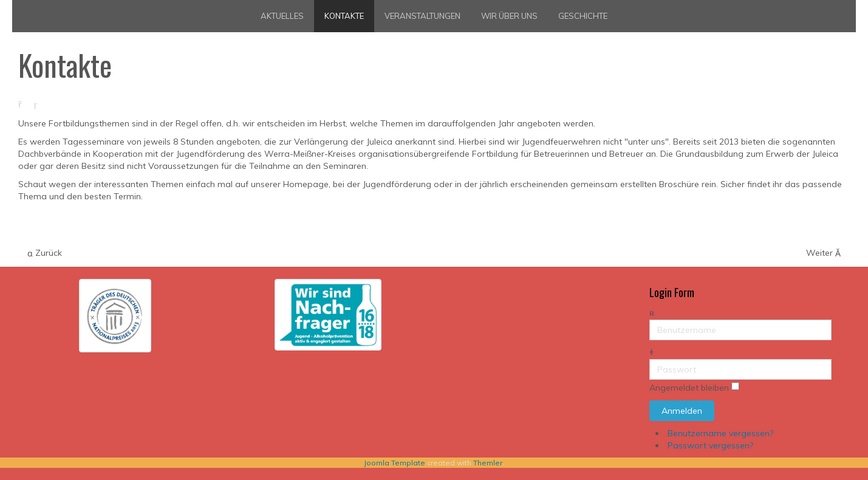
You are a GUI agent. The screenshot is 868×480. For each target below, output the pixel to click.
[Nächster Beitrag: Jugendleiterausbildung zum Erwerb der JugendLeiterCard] (823, 253)
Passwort (650, 359)
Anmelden (682, 411)
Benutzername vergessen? (720, 433)
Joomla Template (395, 463)
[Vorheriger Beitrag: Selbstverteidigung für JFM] (45, 253)
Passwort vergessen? (710, 445)
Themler (488, 463)
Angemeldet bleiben (689, 388)
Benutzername (650, 320)
